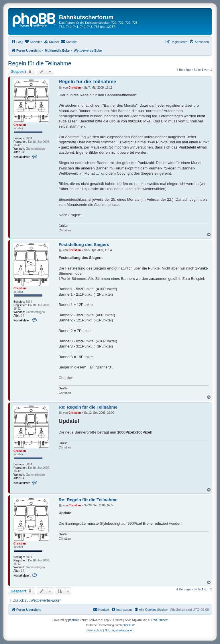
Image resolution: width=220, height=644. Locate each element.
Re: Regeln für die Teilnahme (88, 407)
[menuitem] (17, 42)
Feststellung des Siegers (84, 244)
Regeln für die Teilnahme (40, 63)
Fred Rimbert (159, 620)
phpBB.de (129, 625)
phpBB (73, 620)
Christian (20, 125)
